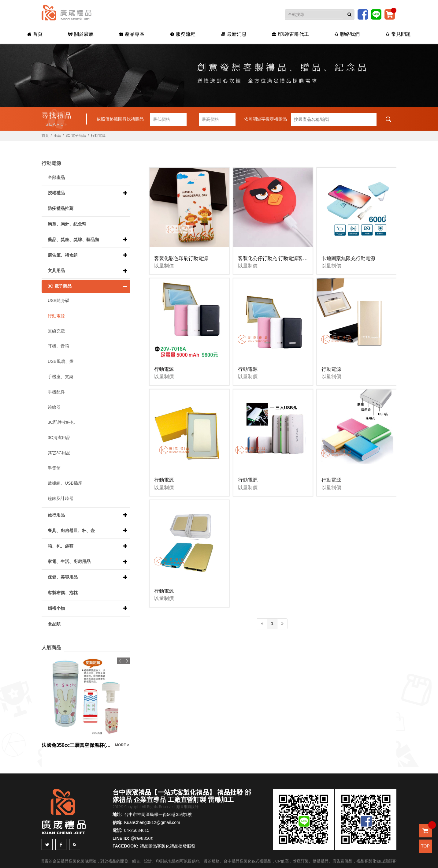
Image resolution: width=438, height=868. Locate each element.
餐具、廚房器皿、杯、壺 (71, 531)
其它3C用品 (59, 453)
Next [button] (127, 661)
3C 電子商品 (76, 136)
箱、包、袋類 (61, 546)
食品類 (54, 624)
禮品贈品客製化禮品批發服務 (168, 846)
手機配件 (56, 392)
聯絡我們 (347, 34)
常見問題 (398, 34)
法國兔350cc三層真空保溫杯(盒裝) (77, 745)
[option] (86, 703)
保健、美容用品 (63, 577)
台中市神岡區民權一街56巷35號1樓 (158, 814)
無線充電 (56, 331)
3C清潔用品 (59, 438)
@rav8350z (142, 838)
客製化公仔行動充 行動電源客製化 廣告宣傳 (286, 258)
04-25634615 (137, 830)
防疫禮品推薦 (61, 208)
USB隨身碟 (59, 300)
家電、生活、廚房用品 (69, 561)
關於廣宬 (81, 34)
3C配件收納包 (61, 422)
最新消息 (234, 34)
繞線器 (54, 407)
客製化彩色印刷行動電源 (181, 258)
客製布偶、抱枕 (63, 593)
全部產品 (56, 177)
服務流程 (183, 34)
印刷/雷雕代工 (290, 34)
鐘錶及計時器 (61, 498)
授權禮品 (56, 193)
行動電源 (98, 136)
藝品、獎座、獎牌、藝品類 (73, 240)
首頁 (35, 34)
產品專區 (132, 34)
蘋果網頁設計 (187, 807)
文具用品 (56, 270)
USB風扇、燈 (61, 361)
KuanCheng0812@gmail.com (152, 822)
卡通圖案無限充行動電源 (348, 258)
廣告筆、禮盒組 (63, 255)
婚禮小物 (56, 608)
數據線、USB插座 (65, 483)
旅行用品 (56, 515)
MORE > (122, 745)
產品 (57, 136)
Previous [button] (120, 661)
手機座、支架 (61, 377)
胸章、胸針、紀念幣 (67, 224)
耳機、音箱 (58, 346)
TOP (425, 846)
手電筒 (54, 468)
